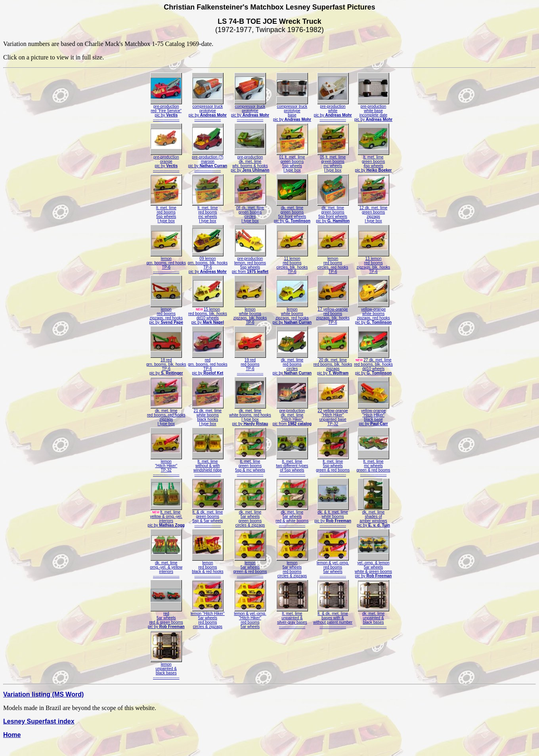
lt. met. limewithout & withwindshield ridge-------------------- (208, 466)
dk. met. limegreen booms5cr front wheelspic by (292, 213)
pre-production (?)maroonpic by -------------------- (208, 162)
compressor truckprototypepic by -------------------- (208, 111)
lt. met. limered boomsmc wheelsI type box (208, 213)
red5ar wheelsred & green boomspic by (166, 618)
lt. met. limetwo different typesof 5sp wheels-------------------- (292, 466)
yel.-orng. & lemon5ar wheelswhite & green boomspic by (373, 568)
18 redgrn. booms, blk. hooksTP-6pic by (166, 365)
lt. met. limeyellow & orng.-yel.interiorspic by (166, 517)
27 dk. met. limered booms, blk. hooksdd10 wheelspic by (373, 365)
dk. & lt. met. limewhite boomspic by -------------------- (333, 517)
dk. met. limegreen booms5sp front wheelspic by (333, 213)
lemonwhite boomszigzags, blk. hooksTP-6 (250, 314)
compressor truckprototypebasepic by (292, 111)
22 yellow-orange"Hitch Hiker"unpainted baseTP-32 (333, 415)
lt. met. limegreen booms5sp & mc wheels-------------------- (250, 466)
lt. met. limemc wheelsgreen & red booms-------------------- (374, 466)
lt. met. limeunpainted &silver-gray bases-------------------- (292, 618)
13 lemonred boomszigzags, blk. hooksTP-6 (374, 263)
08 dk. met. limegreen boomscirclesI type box (250, 213)
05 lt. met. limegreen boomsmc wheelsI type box (333, 162)
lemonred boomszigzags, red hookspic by (166, 314)
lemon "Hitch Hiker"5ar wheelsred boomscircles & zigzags (208, 618)
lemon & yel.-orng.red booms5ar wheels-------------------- (333, 568)
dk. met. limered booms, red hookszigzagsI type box (166, 415)
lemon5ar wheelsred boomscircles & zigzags (292, 568)
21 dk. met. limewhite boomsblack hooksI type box (208, 415)
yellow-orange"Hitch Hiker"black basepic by (373, 415)
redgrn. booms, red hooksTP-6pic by (208, 365)
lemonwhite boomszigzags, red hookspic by (292, 314)
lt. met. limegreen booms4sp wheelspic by (374, 162)
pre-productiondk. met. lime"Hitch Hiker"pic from (292, 415)
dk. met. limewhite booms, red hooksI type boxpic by (250, 415)
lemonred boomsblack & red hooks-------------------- (208, 568)
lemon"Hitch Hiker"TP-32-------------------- (166, 466)
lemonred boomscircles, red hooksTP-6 (333, 263)
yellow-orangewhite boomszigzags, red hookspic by (373, 314)
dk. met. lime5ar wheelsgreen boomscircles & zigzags (250, 517)
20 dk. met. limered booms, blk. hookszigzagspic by (333, 365)
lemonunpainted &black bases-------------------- (166, 669)
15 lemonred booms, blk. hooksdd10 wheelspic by (208, 314)
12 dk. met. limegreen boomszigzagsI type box (373, 213)
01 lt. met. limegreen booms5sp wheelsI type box (292, 162)
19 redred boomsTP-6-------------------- (250, 365)
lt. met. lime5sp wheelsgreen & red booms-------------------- (333, 466)
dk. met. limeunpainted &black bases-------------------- (373, 618)
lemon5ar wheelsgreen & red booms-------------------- (250, 568)
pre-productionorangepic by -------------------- (166, 162)
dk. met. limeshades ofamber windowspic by (373, 517)
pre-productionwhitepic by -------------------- (333, 111)
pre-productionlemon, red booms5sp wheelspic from (250, 263)
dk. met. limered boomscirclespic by (292, 365)
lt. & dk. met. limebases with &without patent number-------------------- (333, 618)
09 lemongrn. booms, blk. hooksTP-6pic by (208, 263)
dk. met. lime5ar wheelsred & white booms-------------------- (292, 517)
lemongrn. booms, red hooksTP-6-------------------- (166, 263)
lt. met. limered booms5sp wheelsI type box (166, 213)
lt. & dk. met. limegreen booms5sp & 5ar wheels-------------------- (208, 517)
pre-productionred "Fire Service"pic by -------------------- (166, 111)
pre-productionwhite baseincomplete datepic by (373, 111)
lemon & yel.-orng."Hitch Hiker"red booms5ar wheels (250, 618)
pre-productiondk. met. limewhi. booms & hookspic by (250, 162)
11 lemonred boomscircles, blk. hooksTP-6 (292, 263)
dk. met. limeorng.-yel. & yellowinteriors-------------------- (166, 568)
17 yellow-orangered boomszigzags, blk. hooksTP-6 (333, 314)
